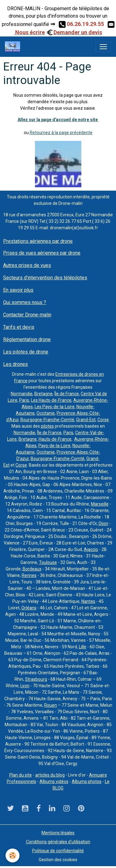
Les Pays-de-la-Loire (55, 407)
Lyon (25, 686)
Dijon (103, 523)
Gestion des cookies (58, 860)
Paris (24, 400)
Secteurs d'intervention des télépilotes (45, 278)
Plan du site (21, 775)
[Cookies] (13, 855)
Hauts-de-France (55, 439)
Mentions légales (58, 833)
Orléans (29, 608)
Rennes (29, 575)
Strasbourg (36, 679)
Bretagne (43, 394)
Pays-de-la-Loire (54, 446)
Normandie (22, 394)
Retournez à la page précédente (61, 133)
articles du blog (50, 775)
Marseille (100, 504)
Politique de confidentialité (58, 851)
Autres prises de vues (27, 265)
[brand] (14, 47)
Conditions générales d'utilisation (58, 842)
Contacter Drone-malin (27, 315)
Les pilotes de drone (26, 352)
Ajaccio (91, 549)
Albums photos (87, 781)
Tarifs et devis (19, 327)
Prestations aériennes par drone (38, 241)
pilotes (47, 426)
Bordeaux (32, 569)
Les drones (15, 364)
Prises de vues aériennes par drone (42, 253)
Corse (103, 420)
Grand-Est (86, 420)
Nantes (88, 601)
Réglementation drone (27, 339)
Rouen (51, 705)
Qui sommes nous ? (25, 302)
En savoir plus (18, 290)
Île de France (67, 394)
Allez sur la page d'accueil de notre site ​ (58, 120)
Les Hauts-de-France (51, 400)
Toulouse (48, 562)
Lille (83, 647)
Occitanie (46, 413)
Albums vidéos (54, 781)
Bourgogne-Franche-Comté (47, 420)
